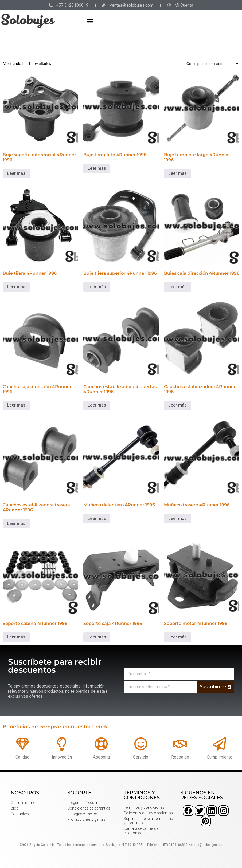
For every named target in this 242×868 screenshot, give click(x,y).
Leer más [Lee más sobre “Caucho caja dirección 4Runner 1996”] (16, 405)
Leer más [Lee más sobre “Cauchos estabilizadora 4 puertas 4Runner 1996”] (97, 405)
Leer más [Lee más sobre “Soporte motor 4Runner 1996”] (177, 637)
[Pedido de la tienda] (212, 64)
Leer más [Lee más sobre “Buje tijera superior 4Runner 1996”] (97, 287)
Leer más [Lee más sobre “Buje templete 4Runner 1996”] (97, 168)
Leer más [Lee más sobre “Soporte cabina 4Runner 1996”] (16, 637)
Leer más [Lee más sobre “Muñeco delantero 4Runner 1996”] (97, 518)
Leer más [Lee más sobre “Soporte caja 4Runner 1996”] (97, 637)
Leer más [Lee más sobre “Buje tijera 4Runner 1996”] (16, 287)
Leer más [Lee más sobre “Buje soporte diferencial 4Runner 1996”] (16, 173)
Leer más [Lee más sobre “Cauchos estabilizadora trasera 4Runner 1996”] (16, 524)
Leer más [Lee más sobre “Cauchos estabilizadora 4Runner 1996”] (177, 405)
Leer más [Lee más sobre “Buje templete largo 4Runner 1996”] (177, 173)
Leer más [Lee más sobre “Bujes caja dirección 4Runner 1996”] (177, 287)
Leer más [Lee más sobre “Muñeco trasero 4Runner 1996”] (177, 518)
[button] (90, 21)
